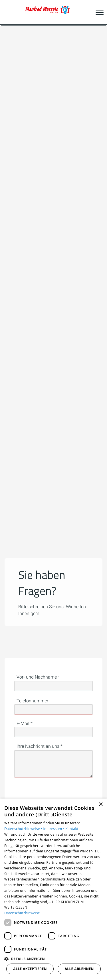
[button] (100, 12)
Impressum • (54, 829)
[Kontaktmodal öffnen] (8, 12)
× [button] (101, 805)
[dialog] (53, 889)
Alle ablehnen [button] (79, 969)
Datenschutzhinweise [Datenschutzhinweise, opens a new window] (22, 913)
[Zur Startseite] (54, 12)
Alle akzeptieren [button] (30, 969)
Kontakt (72, 829)
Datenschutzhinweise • (24, 829)
